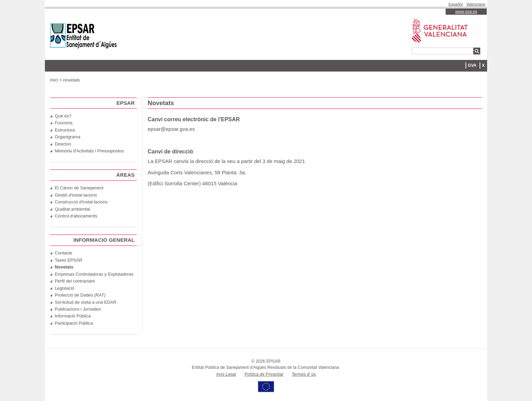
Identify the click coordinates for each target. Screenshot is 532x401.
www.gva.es (466, 12)
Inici (54, 80)
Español (456, 4)
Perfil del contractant (75, 281)
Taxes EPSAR (69, 260)
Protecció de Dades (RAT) (80, 295)
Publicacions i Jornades (78, 309)
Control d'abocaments (76, 216)
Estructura (65, 130)
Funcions (64, 123)
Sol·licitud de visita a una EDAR (86, 302)
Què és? (63, 116)
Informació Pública (73, 316)
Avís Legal (226, 374)
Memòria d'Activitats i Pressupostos (89, 151)
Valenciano (476, 4)
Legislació (65, 288)
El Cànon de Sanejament (79, 188)
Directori (63, 144)
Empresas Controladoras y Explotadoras (94, 274)
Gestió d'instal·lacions (76, 195)
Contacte (64, 253)
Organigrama (68, 137)
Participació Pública (74, 323)
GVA (472, 65)
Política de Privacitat (264, 374)
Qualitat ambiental (72, 209)
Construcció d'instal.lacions (81, 202)
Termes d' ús (304, 374)
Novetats (64, 267)
